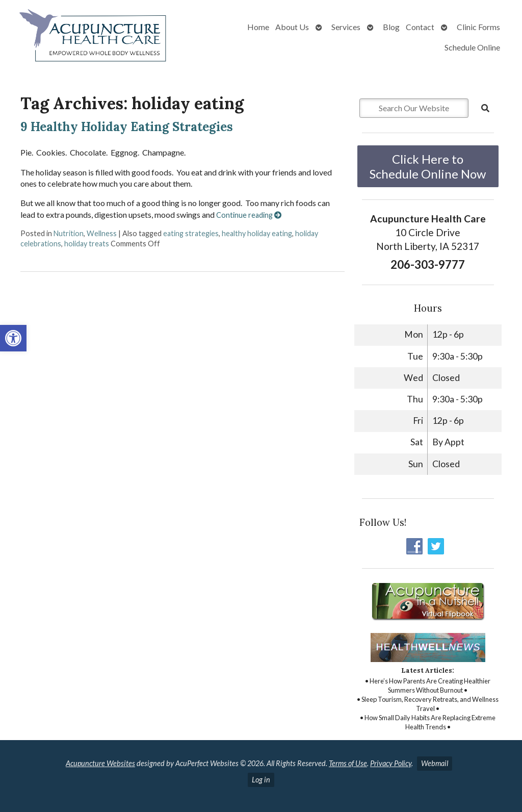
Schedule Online (472, 47)
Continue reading (249, 215)
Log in (261, 780)
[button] (13, 338)
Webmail (435, 763)
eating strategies (191, 233)
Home (258, 27)
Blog (391, 27)
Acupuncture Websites (100, 763)
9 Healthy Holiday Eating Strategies (127, 127)
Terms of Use (348, 763)
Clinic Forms (478, 27)
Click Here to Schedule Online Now (428, 166)
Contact (420, 27)
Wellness (102, 233)
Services (346, 27)
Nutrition (69, 233)
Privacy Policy (391, 763)
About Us (292, 27)
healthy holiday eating (257, 233)
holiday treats (87, 244)
